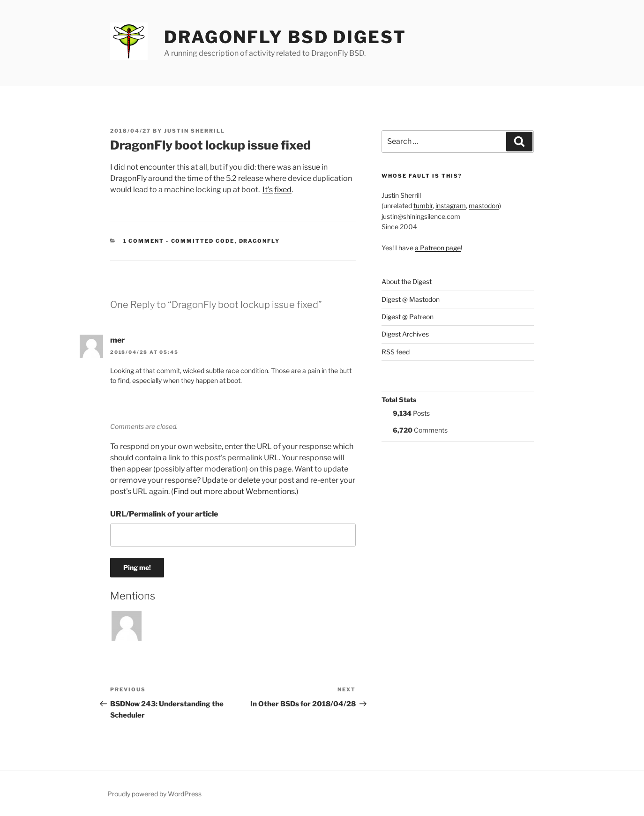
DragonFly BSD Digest (285, 37)
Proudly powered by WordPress (154, 794)
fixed (283, 190)
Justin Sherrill (195, 131)
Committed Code (203, 241)
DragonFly (260, 241)
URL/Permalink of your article (164, 514)
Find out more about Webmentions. (235, 491)
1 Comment (144, 241)
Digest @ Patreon (408, 317)
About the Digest (407, 281)
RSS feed (396, 352)
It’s (268, 190)
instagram (451, 206)
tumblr (423, 206)
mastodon (484, 206)
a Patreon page (438, 248)
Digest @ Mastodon (411, 299)
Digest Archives (405, 334)
